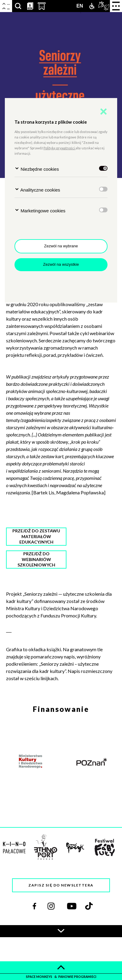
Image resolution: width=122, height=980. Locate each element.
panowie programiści (77, 977)
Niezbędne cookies (37, 169)
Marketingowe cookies (40, 210)
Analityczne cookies (37, 190)
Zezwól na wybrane (61, 246)
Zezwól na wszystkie (61, 264)
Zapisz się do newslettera (61, 885)
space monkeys (39, 977)
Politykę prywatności (59, 148)
